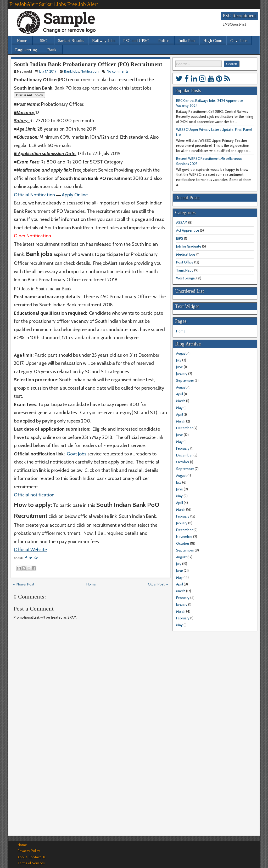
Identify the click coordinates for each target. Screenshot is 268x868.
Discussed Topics (29, 95)
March (181, 401)
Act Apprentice (188, 230)
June (180, 367)
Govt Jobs (239, 41)
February (183, 448)
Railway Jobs (104, 41)
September (185, 380)
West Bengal (186, 278)
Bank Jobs (72, 71)
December (184, 428)
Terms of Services (31, 863)
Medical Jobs (186, 254)
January (182, 374)
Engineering (26, 50)
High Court (213, 41)
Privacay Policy (29, 851)
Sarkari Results (71, 41)
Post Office (185, 262)
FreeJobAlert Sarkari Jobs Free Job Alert (54, 4)
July (179, 360)
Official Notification (34, 195)
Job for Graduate (189, 246)
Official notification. (35, 495)
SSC (44, 41)
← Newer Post (23, 584)
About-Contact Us (32, 857)
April (180, 394)
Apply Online (75, 195)
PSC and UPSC (136, 41)
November (184, 537)
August (181, 353)
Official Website (30, 550)
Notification (90, 71)
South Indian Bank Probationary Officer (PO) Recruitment (88, 64)
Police (164, 41)
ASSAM (182, 222)
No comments (118, 71)
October (183, 462)
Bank (52, 50)
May (179, 408)
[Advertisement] (91, 785)
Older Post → (158, 584)
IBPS (180, 238)
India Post (187, 41)
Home (22, 41)
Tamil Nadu (185, 270)
